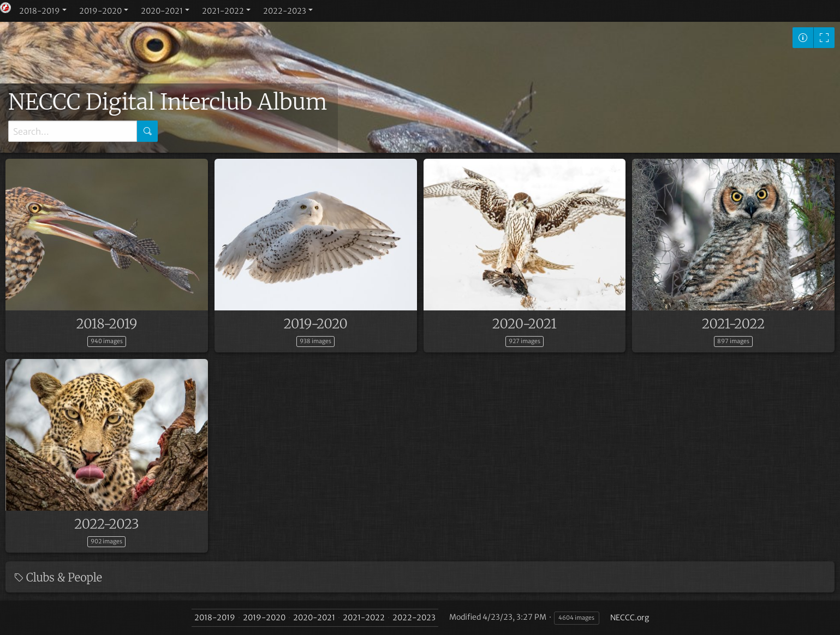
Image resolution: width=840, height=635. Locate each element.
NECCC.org (630, 618)
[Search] (73, 131)
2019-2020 (100, 11)
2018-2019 (40, 11)
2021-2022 (223, 11)
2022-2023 (285, 11)
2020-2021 (162, 11)
